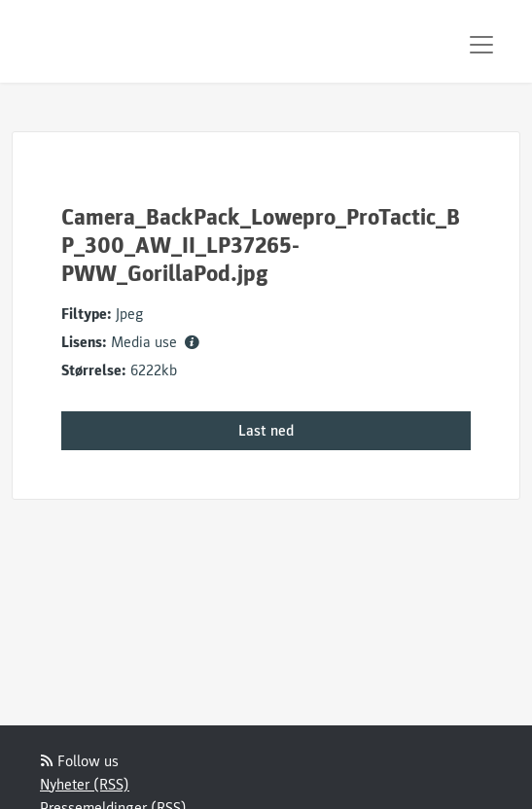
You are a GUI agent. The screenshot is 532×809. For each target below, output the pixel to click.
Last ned (266, 431)
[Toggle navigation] (481, 45)
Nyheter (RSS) (85, 785)
